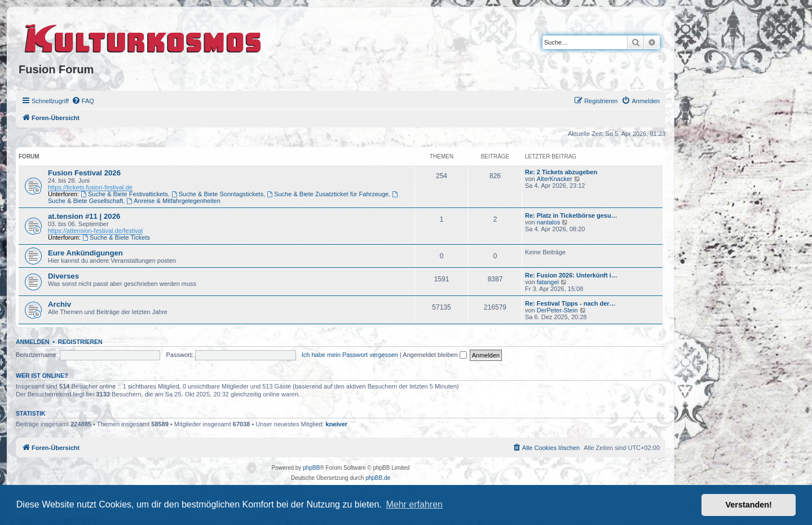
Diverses (63, 276)
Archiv (59, 304)
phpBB (311, 468)
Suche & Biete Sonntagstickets (217, 194)
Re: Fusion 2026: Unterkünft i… (571, 275)
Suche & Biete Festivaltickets (124, 194)
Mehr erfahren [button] (414, 504)
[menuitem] (83, 101)
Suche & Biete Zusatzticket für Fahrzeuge (328, 194)
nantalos (549, 222)
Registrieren (80, 342)
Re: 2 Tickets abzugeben (561, 172)
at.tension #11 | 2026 (84, 216)
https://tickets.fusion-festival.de (90, 187)
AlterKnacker (555, 179)
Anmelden (33, 342)
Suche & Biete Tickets (116, 237)
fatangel (548, 282)
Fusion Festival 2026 (84, 173)
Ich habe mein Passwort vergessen (350, 355)
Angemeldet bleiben (434, 355)
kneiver (337, 424)
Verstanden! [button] (749, 505)
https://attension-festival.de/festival (95, 231)
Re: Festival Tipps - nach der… (570, 303)
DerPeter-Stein (557, 310)
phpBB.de (378, 478)
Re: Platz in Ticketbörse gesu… (571, 215)
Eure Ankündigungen (85, 253)
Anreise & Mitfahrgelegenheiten (173, 201)
